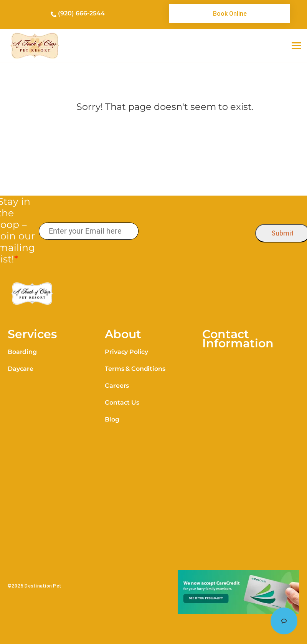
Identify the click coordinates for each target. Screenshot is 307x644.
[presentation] (197, 232)
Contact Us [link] (122, 402)
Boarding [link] (22, 352)
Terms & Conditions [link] (135, 369)
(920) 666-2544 (81, 13)
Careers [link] (117, 386)
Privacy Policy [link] (126, 352)
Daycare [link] (21, 369)
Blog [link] (112, 419)
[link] (229, 13)
